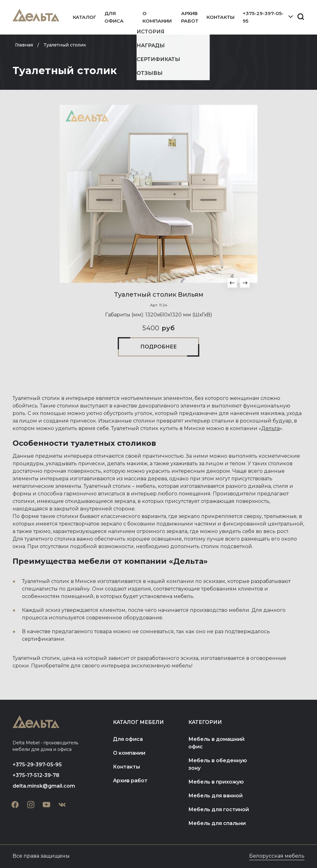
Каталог (85, 17)
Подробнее (158, 347)
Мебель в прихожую (216, 782)
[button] (232, 283)
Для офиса (114, 17)
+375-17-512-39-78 (36, 775)
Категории (205, 722)
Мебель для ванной (215, 796)
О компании (157, 17)
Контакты (220, 17)
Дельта (270, 428)
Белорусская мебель (277, 856)
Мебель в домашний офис (216, 743)
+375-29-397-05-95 (263, 17)
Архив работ (190, 17)
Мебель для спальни (217, 823)
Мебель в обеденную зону (218, 764)
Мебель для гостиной (219, 809)
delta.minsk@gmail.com (44, 786)
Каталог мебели (138, 722)
